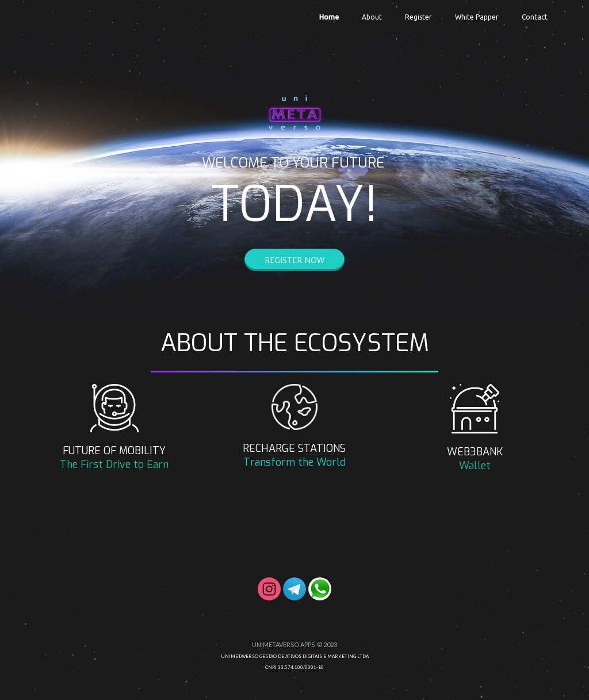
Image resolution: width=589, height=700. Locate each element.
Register (418, 17)
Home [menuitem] (329, 17)
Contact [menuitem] (535, 17)
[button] (294, 260)
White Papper (477, 17)
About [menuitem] (372, 17)
